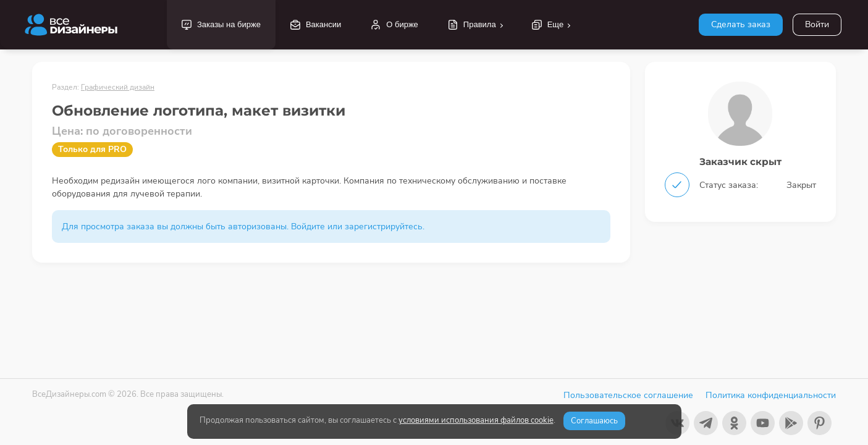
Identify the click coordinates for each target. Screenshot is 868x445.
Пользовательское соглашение (628, 395)
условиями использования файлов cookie (476, 420)
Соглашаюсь (594, 421)
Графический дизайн (118, 87)
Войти (817, 24)
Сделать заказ (741, 24)
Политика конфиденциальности (771, 395)
